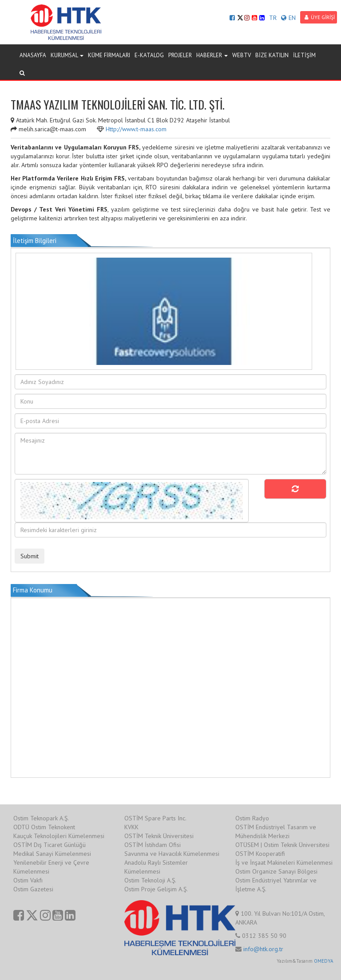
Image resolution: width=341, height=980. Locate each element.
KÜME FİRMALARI (109, 55)
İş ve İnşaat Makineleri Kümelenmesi (284, 862)
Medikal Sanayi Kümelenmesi (52, 854)
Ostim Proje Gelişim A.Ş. (156, 889)
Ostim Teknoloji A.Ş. (150, 880)
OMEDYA (323, 961)
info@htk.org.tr (263, 949)
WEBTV (242, 55)
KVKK (131, 827)
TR (273, 18)
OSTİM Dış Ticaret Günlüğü (50, 845)
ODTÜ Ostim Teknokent (44, 827)
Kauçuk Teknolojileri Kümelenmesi (59, 836)
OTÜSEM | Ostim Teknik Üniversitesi (282, 845)
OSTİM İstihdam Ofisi (153, 845)
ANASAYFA (33, 55)
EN (288, 18)
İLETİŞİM (304, 55)
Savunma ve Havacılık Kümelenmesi (172, 854)
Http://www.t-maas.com (136, 129)
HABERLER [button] (212, 55)
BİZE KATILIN (272, 55)
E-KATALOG (149, 55)
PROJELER (180, 55)
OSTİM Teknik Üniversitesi (159, 836)
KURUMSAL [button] (67, 55)
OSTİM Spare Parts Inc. (155, 818)
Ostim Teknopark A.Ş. (41, 818)
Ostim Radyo (252, 818)
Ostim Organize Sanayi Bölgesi (276, 871)
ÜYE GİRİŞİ (320, 17)
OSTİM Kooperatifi (260, 854)
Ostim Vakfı (28, 880)
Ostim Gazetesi (33, 889)
